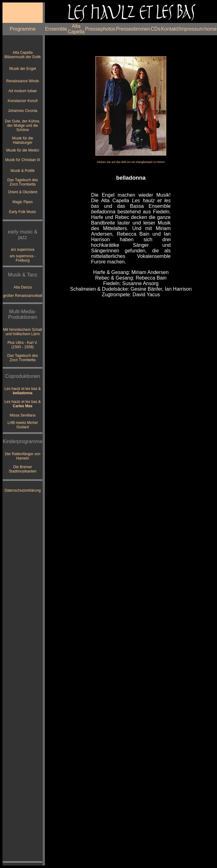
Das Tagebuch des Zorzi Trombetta (22, 182)
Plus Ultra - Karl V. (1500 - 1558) (23, 345)
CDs (156, 29)
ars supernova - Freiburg (22, 258)
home (210, 29)
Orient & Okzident (23, 192)
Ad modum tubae (22, 91)
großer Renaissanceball (23, 296)
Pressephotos (100, 29)
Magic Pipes (22, 202)
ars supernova (23, 250)
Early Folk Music (23, 212)
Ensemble (56, 29)
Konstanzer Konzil (23, 101)
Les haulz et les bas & (22, 391)
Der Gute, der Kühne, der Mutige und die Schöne (23, 126)
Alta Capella (76, 29)
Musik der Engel (23, 69)
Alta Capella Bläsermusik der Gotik (22, 55)
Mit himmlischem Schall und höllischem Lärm (22, 332)
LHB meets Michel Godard (22, 425)
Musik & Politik (23, 171)
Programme (23, 29)
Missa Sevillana (22, 415)
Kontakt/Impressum (182, 29)
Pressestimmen (133, 29)
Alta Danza (23, 287)
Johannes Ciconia (22, 111)
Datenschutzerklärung (23, 490)
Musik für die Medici (23, 150)
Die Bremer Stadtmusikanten (22, 469)
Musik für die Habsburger (23, 140)
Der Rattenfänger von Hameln (23, 456)
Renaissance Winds (23, 81)
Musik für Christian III (23, 160)
